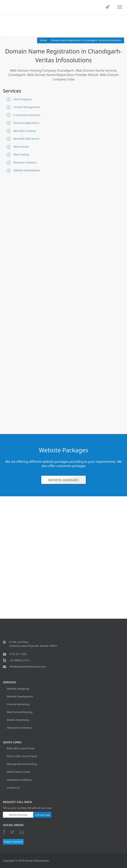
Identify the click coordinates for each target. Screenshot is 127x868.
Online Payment (13, 842)
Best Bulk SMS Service (26, 139)
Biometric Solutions (25, 162)
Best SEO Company (25, 131)
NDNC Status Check (18, 772)
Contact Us (13, 788)
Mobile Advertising (18, 720)
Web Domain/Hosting (20, 712)
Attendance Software (19, 780)
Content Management (27, 107)
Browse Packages (63, 480)
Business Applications (26, 123)
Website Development (27, 170)
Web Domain (21, 147)
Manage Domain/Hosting (22, 764)
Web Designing (22, 99)
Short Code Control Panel (22, 756)
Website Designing (18, 689)
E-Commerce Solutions (27, 115)
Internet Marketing (18, 704)
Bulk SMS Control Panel (21, 748)
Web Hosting (21, 154)
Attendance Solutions (20, 728)
